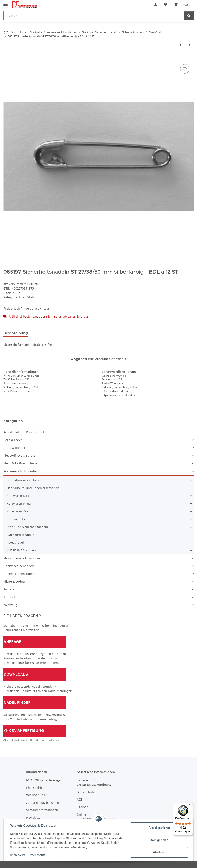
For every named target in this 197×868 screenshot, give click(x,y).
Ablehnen (159, 852)
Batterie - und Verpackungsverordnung (94, 782)
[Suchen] (94, 16)
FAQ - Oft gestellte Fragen (44, 780)
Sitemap (83, 807)
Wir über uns (36, 795)
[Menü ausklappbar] (5, 3)
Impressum (18, 855)
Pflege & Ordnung (16, 582)
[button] (156, 5)
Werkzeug (10, 605)
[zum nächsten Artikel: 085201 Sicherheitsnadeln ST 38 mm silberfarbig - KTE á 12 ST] (189, 45)
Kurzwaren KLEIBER (20, 496)
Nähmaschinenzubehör (20, 574)
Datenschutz (37, 855)
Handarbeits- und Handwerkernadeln (33, 488)
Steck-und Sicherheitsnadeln (27, 527)
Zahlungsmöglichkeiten (43, 803)
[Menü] (190, 805)
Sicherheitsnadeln (21, 535)
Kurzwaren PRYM (19, 504)
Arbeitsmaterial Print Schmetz (24, 432)
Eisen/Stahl (27, 297)
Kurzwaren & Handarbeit (21, 471)
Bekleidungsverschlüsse (24, 480)
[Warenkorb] (182, 5)
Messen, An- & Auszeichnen (23, 558)
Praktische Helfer (19, 519)
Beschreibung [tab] (16, 333)
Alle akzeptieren (159, 828)
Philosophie (34, 788)
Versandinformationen (42, 810)
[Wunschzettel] (165, 5)
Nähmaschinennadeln (19, 566)
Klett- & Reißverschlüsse (20, 463)
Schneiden (11, 597)
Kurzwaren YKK (18, 511)
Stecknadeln (17, 543)
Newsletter (34, 818)
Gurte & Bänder (14, 448)
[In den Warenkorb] (7, 59)
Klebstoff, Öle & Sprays (19, 455)
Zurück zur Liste (16, 32)
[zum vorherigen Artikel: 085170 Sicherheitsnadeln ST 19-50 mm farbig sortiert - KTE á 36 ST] (181, 45)
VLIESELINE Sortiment (22, 550)
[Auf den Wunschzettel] (185, 69)
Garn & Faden (13, 440)
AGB (80, 799)
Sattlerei (9, 589)
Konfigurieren (159, 840)
